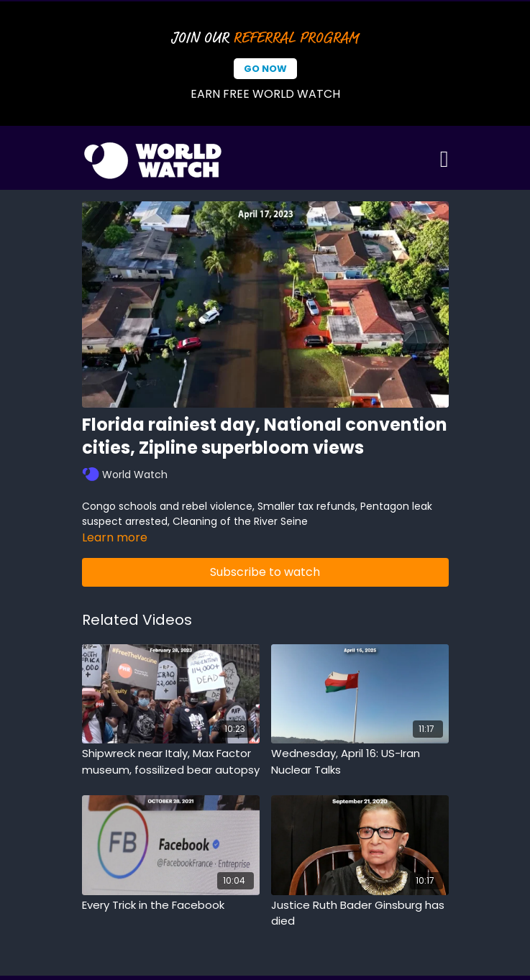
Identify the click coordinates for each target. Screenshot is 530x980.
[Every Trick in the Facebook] (171, 906)
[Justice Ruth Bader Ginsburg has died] (360, 913)
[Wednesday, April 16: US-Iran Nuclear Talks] (360, 762)
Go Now (265, 69)
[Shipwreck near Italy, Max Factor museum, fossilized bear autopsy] (171, 762)
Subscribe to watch (265, 572)
